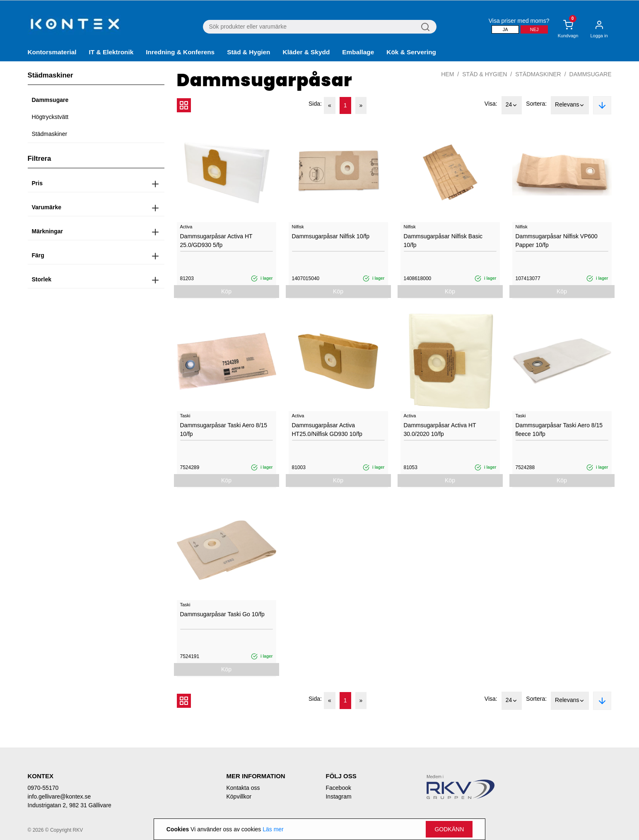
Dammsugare (50, 100)
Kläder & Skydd (306, 52)
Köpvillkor (239, 796)
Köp (226, 291)
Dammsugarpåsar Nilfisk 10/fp (331, 236)
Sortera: (536, 104)
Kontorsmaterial (52, 52)
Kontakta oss (243, 788)
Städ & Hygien (248, 52)
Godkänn (449, 829)
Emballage (358, 52)
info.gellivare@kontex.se (59, 796)
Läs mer (273, 829)
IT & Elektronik (111, 52)
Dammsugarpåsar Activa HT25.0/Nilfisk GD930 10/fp (327, 430)
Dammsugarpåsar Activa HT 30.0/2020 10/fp (440, 430)
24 (512, 105)
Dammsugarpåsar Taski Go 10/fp (222, 614)
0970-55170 (43, 788)
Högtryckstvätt (50, 117)
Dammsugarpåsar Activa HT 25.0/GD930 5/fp (216, 241)
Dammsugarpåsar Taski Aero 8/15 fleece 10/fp (559, 430)
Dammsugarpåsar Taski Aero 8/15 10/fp (224, 430)
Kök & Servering (411, 52)
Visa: (491, 104)
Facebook (338, 788)
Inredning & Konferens (180, 52)
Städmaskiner (50, 134)
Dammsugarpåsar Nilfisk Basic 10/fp (443, 241)
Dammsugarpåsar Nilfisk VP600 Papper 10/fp (557, 241)
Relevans (570, 105)
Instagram (338, 796)
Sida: (315, 104)
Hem (447, 74)
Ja (505, 29)
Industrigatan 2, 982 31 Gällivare (70, 805)
